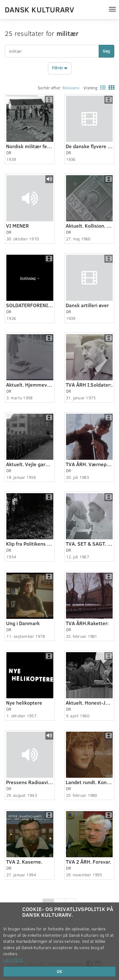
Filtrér (60, 68)
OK (60, 971)
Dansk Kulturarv (39, 9)
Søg (106, 51)
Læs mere (13, 960)
